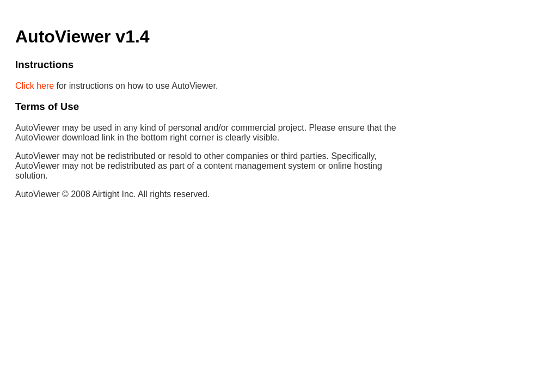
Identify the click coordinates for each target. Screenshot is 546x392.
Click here (35, 86)
